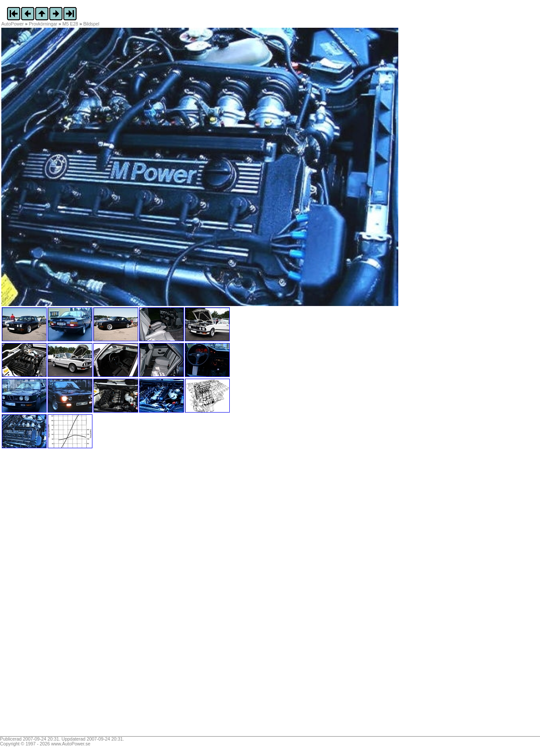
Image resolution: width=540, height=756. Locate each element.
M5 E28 (70, 24)
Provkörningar (43, 24)
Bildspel (91, 24)
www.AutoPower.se (71, 744)
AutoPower (13, 24)
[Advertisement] (56, 595)
